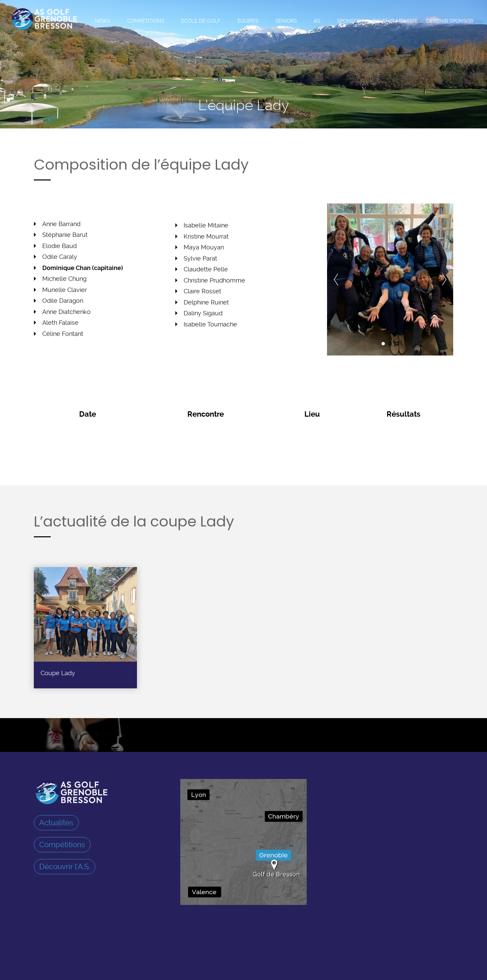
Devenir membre (395, 21)
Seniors (286, 21)
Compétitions (146, 21)
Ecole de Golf (201, 21)
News (102, 21)
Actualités (56, 823)
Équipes (248, 21)
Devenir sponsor (450, 21)
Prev (336, 279)
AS (317, 21)
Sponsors (351, 21)
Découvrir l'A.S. (65, 866)
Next (444, 279)
